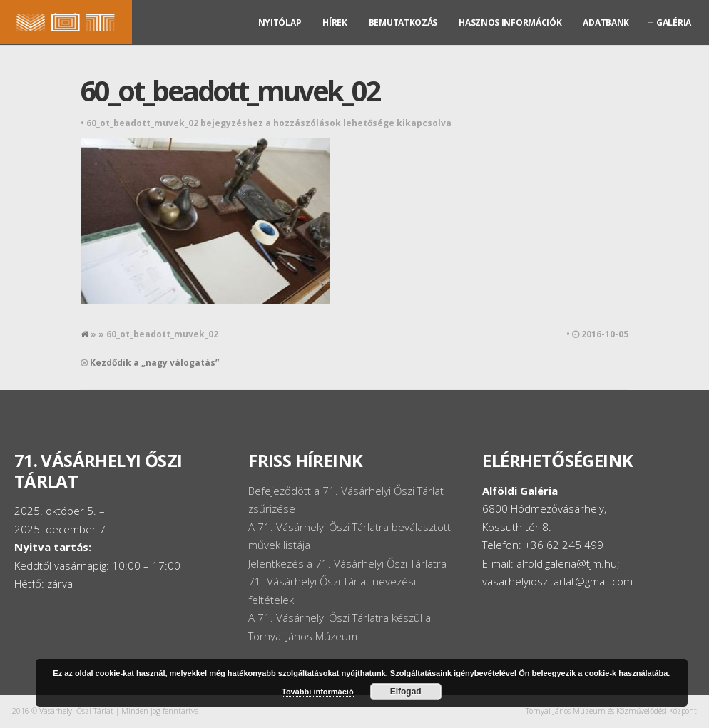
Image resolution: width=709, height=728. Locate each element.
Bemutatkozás (403, 22)
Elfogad (406, 692)
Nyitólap (280, 22)
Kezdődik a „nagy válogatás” (154, 363)
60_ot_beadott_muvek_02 (230, 90)
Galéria (674, 22)
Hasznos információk (510, 22)
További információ (318, 692)
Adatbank (606, 22)
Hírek (335, 22)
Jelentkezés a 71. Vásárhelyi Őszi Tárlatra (347, 563)
